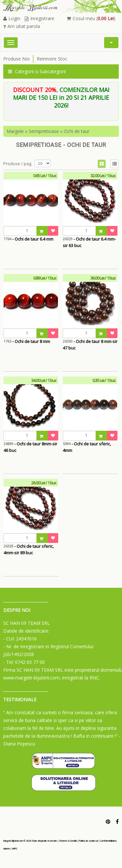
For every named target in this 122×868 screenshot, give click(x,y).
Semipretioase (44, 131)
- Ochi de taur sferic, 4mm (87, 447)
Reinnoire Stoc (52, 59)
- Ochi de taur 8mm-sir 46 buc (30, 447)
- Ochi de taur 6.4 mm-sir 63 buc (89, 242)
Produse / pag (17, 164)
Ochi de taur (77, 131)
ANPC (15, 849)
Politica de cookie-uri (88, 841)
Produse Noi (16, 59)
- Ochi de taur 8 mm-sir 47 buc (90, 345)
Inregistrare (40, 18)
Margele (15, 131)
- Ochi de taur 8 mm (27, 341)
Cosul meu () (91, 18)
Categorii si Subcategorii (37, 71)
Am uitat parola (22, 26)
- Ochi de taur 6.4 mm (28, 239)
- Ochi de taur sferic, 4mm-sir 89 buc (29, 549)
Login (12, 18)
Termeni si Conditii (68, 841)
